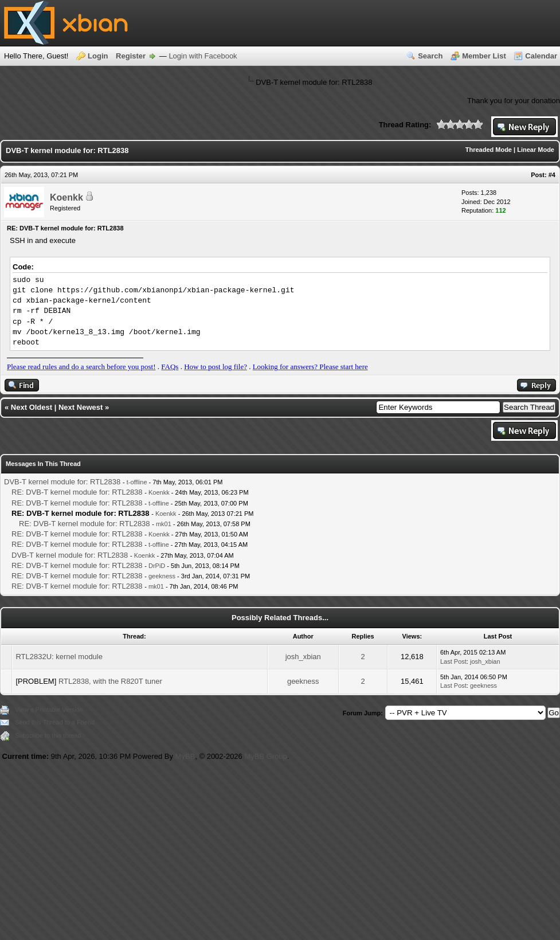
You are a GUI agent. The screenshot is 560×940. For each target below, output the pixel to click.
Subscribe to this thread (48, 735)
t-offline (137, 482)
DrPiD (157, 566)
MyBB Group (265, 756)
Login (98, 56)
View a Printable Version (49, 710)
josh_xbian (303, 657)
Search (430, 56)
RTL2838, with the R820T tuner (110, 681)
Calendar (541, 56)
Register (131, 56)
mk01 (164, 524)
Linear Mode (536, 150)
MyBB (185, 756)
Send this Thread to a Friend (55, 722)
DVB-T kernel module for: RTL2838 (62, 482)
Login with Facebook (203, 56)
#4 (552, 175)
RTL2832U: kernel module (59, 657)
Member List (484, 56)
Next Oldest (32, 407)
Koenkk (66, 197)
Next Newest (81, 407)
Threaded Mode (489, 150)
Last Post (453, 661)
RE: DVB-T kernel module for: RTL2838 (77, 492)
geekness (162, 576)
